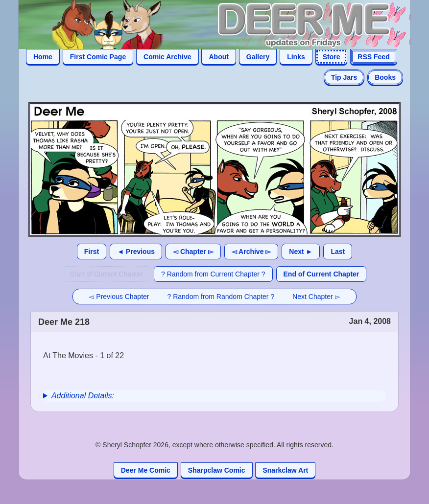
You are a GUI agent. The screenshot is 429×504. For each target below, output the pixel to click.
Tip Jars (344, 77)
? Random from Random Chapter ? (221, 297)
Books (385, 77)
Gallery (258, 57)
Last (338, 252)
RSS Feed (373, 57)
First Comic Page (98, 57)
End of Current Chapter (322, 274)
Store (332, 57)
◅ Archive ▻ (251, 252)
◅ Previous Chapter (119, 297)
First (92, 252)
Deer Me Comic (146, 470)
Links (296, 57)
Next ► (301, 252)
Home (43, 57)
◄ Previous (136, 252)
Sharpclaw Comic (217, 470)
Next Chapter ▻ (316, 297)
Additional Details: (83, 396)
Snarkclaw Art (285, 470)
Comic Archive (167, 57)
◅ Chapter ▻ (193, 252)
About (218, 57)
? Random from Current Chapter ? (213, 274)
